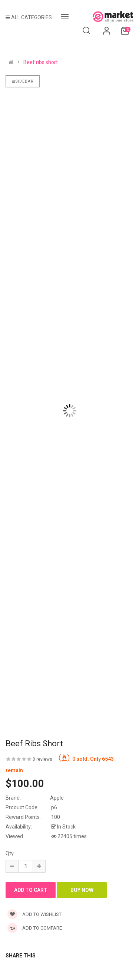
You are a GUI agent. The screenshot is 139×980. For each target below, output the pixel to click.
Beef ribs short (41, 62)
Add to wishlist (34, 914)
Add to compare (35, 928)
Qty (10, 853)
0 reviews (42, 759)
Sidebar (23, 81)
